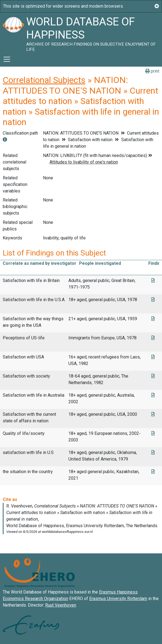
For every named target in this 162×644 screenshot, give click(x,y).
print (152, 71)
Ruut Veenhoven (61, 605)
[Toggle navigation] (7, 59)
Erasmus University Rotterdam (118, 599)
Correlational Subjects (44, 80)
